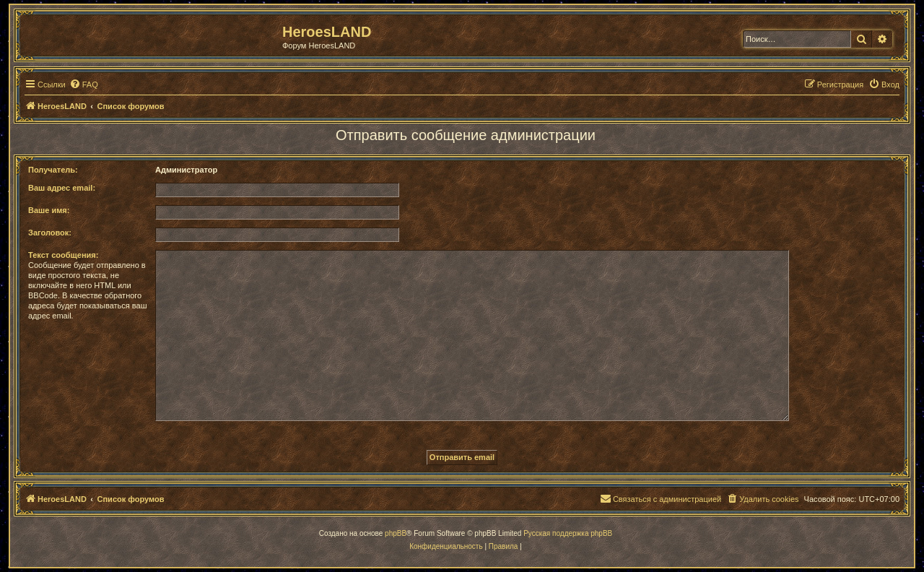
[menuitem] (84, 84)
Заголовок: (50, 233)
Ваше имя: (49, 210)
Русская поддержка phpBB (568, 533)
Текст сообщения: (63, 255)
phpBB (396, 533)
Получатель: (53, 170)
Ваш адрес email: (62, 188)
